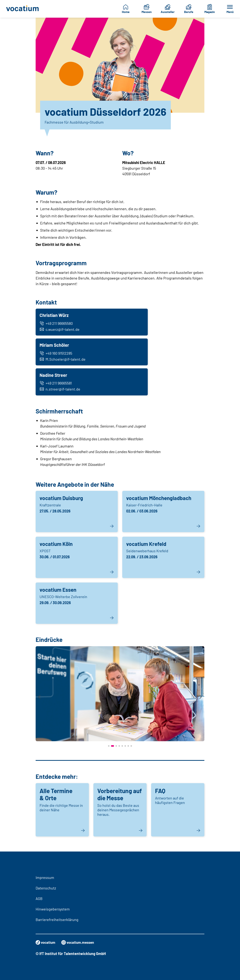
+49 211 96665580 (57, 324)
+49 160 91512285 (56, 355)
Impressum (45, 877)
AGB (39, 898)
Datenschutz (46, 888)
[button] (109, 749)
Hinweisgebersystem (53, 909)
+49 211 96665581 (56, 386)
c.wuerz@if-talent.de (60, 330)
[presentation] (39, 700)
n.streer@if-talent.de (60, 392)
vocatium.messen (80, 942)
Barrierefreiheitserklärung (57, 920)
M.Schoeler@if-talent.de (63, 361)
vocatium (46, 942)
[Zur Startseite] (23, 9)
